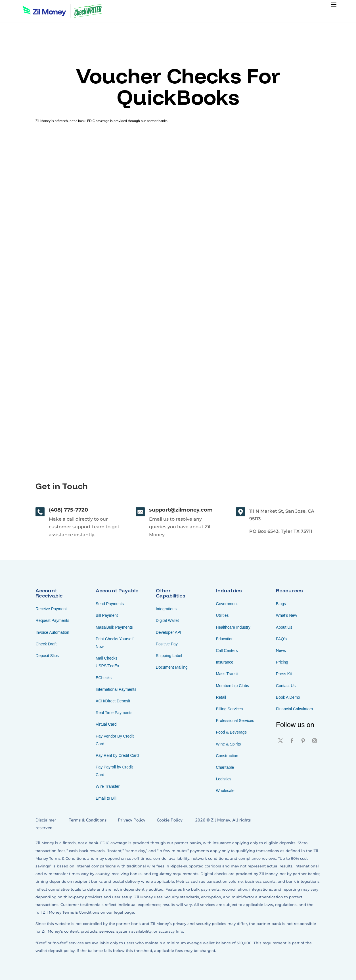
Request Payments (52, 620)
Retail (221, 697)
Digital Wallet (167, 620)
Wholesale (225, 791)
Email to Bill (106, 798)
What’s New (286, 615)
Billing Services (229, 709)
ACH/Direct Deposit (113, 701)
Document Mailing (172, 667)
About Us (284, 627)
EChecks (104, 678)
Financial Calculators (294, 709)
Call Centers (227, 650)
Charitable (225, 767)
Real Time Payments (114, 713)
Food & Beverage (231, 732)
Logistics (223, 779)
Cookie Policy (170, 820)
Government (227, 604)
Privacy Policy (132, 820)
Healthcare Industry (233, 627)
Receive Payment (51, 609)
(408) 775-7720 (68, 510)
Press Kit (284, 674)
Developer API (169, 632)
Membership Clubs (232, 686)
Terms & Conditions (88, 820)
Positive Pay (167, 644)
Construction (227, 756)
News (281, 650)
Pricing (282, 662)
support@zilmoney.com (181, 510)
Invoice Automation (52, 632)
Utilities (222, 615)
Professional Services (235, 721)
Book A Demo (288, 697)
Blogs (281, 604)
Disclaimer (46, 820)
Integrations (166, 609)
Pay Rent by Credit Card (117, 755)
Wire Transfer (108, 786)
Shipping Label (169, 656)
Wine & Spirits (228, 744)
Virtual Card (106, 724)
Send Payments (110, 604)
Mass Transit (227, 674)
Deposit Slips (47, 656)
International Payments (116, 689)
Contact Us (286, 686)
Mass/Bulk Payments (114, 627)
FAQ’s (281, 639)
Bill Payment (107, 615)
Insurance (224, 662)
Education (225, 639)
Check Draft (46, 644)
